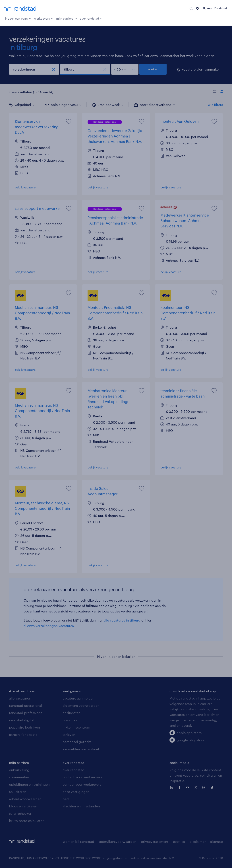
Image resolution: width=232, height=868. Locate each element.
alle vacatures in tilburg (122, 620)
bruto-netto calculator (26, 821)
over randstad (91, 18)
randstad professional (26, 713)
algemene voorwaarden (81, 705)
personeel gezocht (77, 742)
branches (70, 720)
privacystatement (155, 842)
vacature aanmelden (78, 698)
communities (19, 777)
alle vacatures (20, 698)
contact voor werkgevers (82, 784)
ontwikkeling (19, 770)
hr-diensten (72, 713)
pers (66, 799)
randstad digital (22, 720)
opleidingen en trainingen (29, 784)
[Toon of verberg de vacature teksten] (218, 92)
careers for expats (23, 735)
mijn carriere (19, 763)
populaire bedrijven (24, 727)
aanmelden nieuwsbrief (81, 749)
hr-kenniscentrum (76, 727)
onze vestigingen (76, 792)
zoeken (153, 69)
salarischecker (20, 813)
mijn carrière (67, 18)
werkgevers (44, 18)
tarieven (69, 735)
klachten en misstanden (81, 806)
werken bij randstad (79, 842)
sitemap (217, 842)
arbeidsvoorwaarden (25, 799)
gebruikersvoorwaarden (118, 842)
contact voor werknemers (83, 777)
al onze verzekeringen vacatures (49, 626)
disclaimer (198, 842)
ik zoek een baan (18, 18)
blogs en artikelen (23, 806)
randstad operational (26, 705)
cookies (179, 842)
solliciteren (18, 792)
